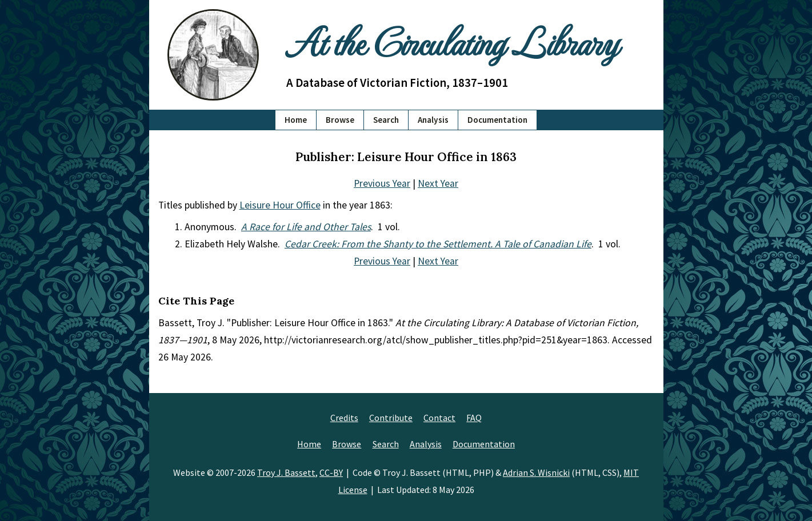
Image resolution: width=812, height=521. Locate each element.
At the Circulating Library (452, 41)
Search (386, 120)
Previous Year (382, 183)
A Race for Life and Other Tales (306, 227)
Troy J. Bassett (286, 472)
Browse (340, 120)
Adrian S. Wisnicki (536, 472)
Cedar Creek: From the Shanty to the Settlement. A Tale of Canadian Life (438, 244)
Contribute (391, 418)
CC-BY (331, 472)
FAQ (474, 418)
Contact (439, 418)
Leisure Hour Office (280, 205)
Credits (344, 418)
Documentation (497, 120)
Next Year (438, 183)
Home (296, 120)
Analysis (433, 120)
